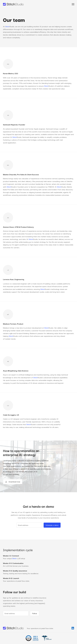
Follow (35, 613)
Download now (13, 482)
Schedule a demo (52, 525)
